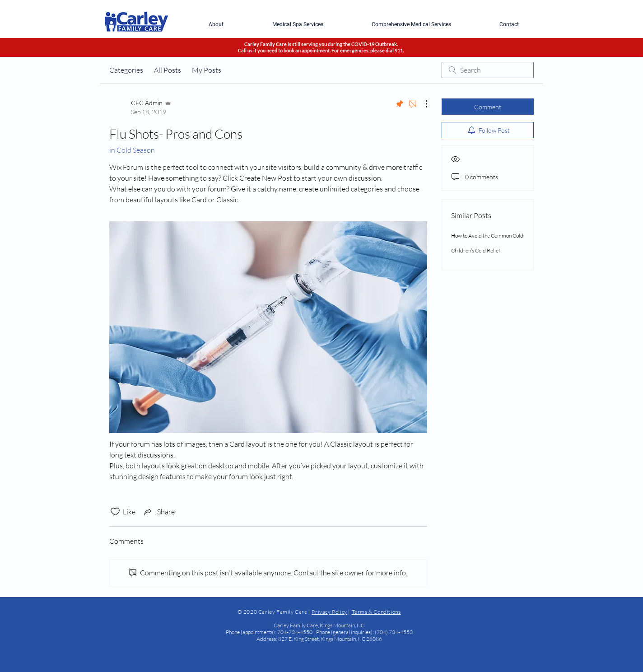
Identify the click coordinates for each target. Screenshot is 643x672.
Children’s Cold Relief (476, 250)
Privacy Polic (328, 612)
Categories (126, 70)
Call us (246, 50)
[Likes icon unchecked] (115, 512)
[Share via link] (159, 512)
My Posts (207, 70)
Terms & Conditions (376, 612)
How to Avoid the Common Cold (487, 236)
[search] (488, 70)
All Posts (168, 70)
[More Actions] (422, 104)
